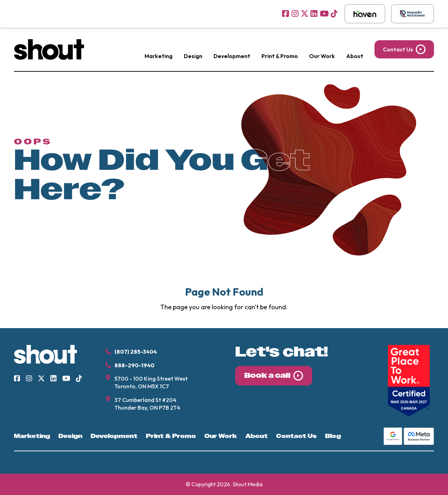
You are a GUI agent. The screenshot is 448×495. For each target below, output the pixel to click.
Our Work (322, 56)
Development (232, 56)
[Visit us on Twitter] (304, 14)
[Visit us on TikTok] (334, 14)
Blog (333, 436)
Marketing (159, 56)
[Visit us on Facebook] (286, 14)
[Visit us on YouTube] (324, 14)
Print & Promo (280, 56)
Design (193, 56)
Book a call (267, 376)
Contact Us (398, 49)
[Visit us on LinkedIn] (314, 14)
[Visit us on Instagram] (295, 14)
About (355, 56)
